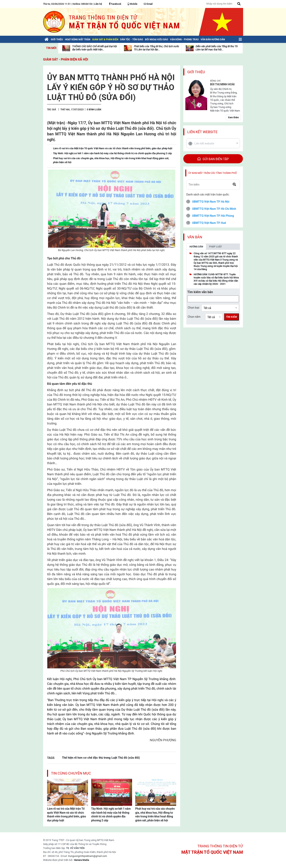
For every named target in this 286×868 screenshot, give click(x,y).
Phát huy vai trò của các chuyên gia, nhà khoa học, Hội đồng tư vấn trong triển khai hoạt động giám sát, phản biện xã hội (155, 815)
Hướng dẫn (196, 247)
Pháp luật (215, 247)
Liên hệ (98, 4)
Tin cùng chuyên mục (71, 773)
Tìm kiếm (231, 317)
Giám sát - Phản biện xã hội (66, 59)
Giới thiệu (196, 72)
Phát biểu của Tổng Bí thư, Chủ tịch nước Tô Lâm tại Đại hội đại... (157, 48)
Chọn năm (194, 317)
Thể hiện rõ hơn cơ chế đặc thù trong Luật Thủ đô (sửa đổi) (101, 758)
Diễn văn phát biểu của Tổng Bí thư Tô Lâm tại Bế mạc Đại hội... (217, 48)
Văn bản (195, 237)
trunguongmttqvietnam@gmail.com (88, 856)
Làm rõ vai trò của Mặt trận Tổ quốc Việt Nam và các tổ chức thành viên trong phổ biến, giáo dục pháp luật (67, 815)
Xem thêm (233, 117)
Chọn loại (193, 308)
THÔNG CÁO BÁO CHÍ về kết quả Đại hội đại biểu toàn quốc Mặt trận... (94, 48)
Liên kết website (202, 132)
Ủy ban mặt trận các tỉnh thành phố (213, 173)
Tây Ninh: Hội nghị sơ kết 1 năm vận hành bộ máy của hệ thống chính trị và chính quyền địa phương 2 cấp (111, 815)
